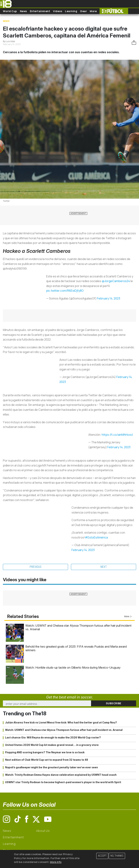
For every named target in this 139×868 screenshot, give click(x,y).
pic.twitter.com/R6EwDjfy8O (65, 291)
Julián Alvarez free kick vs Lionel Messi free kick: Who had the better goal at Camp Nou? (61, 723)
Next (104, 567)
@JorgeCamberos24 (116, 281)
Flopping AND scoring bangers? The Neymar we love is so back (45, 752)
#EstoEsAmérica (96, 537)
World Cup (10, 11)
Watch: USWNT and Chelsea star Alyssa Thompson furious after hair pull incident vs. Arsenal (64, 730)
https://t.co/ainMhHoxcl (117, 435)
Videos (58, 11)
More (93, 11)
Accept (102, 856)
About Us (43, 831)
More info (56, 862)
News (23, 11)
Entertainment (40, 11)
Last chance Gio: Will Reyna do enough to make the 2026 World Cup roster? (53, 738)
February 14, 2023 (109, 298)
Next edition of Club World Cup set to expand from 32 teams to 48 (47, 760)
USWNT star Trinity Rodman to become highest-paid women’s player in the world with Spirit (63, 782)
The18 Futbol (114, 11)
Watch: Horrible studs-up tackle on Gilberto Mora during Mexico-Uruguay (73, 668)
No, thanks (117, 856)
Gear (83, 11)
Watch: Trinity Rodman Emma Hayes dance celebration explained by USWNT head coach (61, 775)
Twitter (6, 201)
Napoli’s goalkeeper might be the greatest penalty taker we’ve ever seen (51, 767)
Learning (71, 11)
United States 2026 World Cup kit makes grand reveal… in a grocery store (52, 745)
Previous (36, 567)
